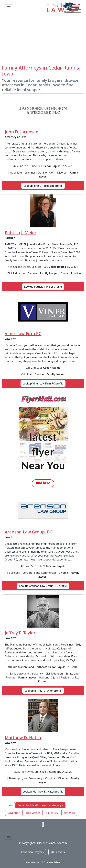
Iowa (10, 805)
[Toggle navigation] (9, 8)
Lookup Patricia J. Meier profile (43, 287)
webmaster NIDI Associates (43, 862)
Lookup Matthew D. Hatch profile (43, 792)
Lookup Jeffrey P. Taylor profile (43, 691)
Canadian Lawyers (32, 852)
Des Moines (33, 813)
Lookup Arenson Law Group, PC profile (43, 586)
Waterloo (69, 813)
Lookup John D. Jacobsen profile (43, 186)
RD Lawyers (58, 852)
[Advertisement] (43, 40)
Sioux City (52, 813)
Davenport (14, 813)
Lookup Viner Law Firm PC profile (43, 383)
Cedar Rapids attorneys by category (39, 805)
